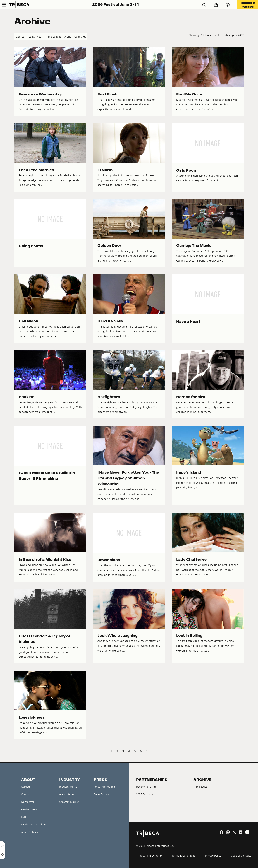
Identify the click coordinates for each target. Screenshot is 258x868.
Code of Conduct (241, 856)
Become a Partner (147, 787)
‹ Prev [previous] (17, 752)
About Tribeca (30, 832)
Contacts (26, 794)
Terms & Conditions (183, 856)
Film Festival (201, 787)
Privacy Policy (213, 856)
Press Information (104, 787)
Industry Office (68, 787)
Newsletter (28, 802)
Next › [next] (241, 752)
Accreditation (67, 794)
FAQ (24, 817)
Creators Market (69, 802)
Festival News (29, 810)
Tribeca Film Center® (149, 856)
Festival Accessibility (33, 825)
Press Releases (103, 794)
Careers (26, 787)
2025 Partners (144, 794)
